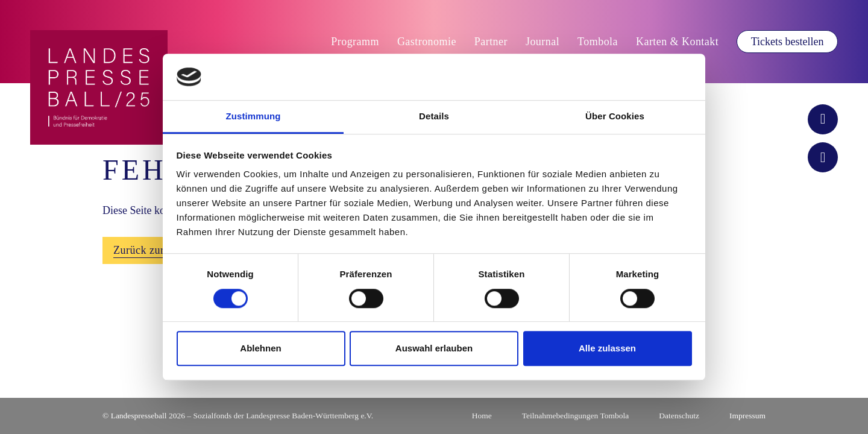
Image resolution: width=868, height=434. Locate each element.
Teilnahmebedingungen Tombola (575, 416)
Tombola (598, 42)
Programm (355, 42)
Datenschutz (679, 416)
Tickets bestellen (788, 42)
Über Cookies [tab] (615, 116)
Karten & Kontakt (677, 42)
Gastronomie (427, 42)
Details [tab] (434, 116)
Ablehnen (260, 348)
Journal (542, 42)
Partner (491, 42)
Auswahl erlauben (434, 348)
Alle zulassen (607, 348)
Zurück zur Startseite (162, 250)
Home (482, 416)
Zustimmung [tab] (253, 116)
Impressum (747, 416)
